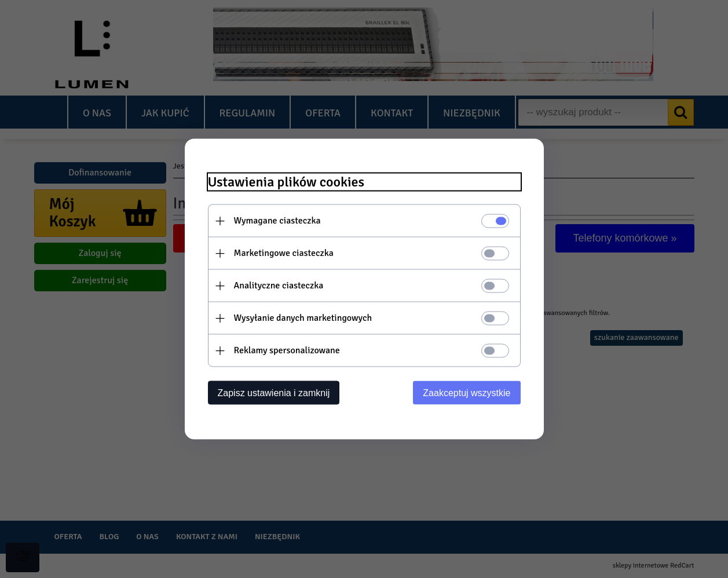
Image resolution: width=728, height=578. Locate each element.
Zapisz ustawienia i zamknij (274, 393)
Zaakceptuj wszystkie (467, 393)
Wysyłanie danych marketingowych (303, 318)
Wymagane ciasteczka (277, 221)
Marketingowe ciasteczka (284, 253)
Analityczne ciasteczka (279, 286)
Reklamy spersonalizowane (287, 350)
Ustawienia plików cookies (286, 182)
